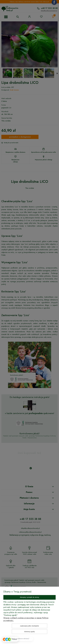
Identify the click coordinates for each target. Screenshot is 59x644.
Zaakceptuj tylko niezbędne (29, 626)
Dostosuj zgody (30, 632)
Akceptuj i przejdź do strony (29, 597)
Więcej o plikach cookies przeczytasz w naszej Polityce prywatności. (26, 619)
